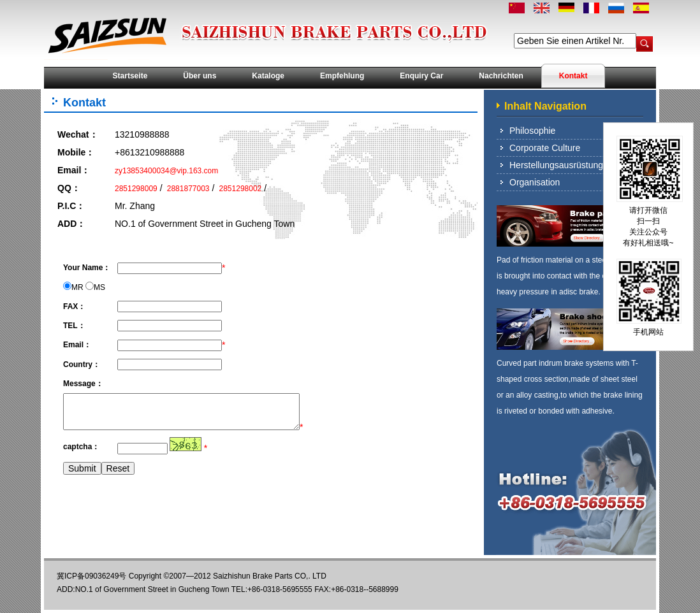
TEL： (74, 326)
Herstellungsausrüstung (556, 165)
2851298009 (136, 189)
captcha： (81, 447)
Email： (74, 170)
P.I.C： (71, 206)
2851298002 (239, 189)
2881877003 (187, 189)
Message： (83, 384)
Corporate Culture (545, 148)
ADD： (71, 224)
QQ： (69, 188)
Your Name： (87, 268)
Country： (82, 364)
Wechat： (78, 134)
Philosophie (532, 131)
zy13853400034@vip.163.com (166, 171)
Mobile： (76, 152)
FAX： (74, 306)
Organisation (535, 182)
